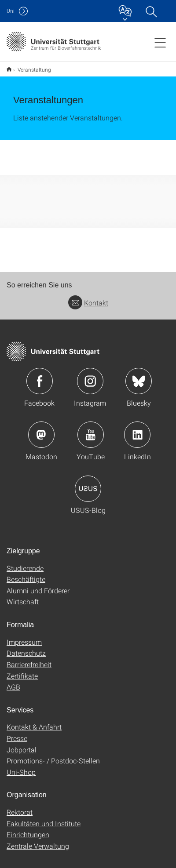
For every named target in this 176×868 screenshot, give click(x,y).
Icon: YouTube (91, 429)
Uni (11, 11)
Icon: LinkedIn (137, 429)
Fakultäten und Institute (44, 818)
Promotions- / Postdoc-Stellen (53, 755)
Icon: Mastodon (41, 429)
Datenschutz (26, 647)
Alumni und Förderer (38, 585)
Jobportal (22, 744)
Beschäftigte (26, 573)
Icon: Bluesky (139, 375)
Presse (17, 732)
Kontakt (88, 297)
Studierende (25, 562)
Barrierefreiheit (29, 659)
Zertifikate (22, 670)
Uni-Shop (21, 766)
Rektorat (20, 806)
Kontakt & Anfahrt (34, 721)
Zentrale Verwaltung (38, 840)
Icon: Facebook (40, 375)
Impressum (24, 636)
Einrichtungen (28, 829)
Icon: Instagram (90, 375)
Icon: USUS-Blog (88, 483)
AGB (13, 681)
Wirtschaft (23, 596)
